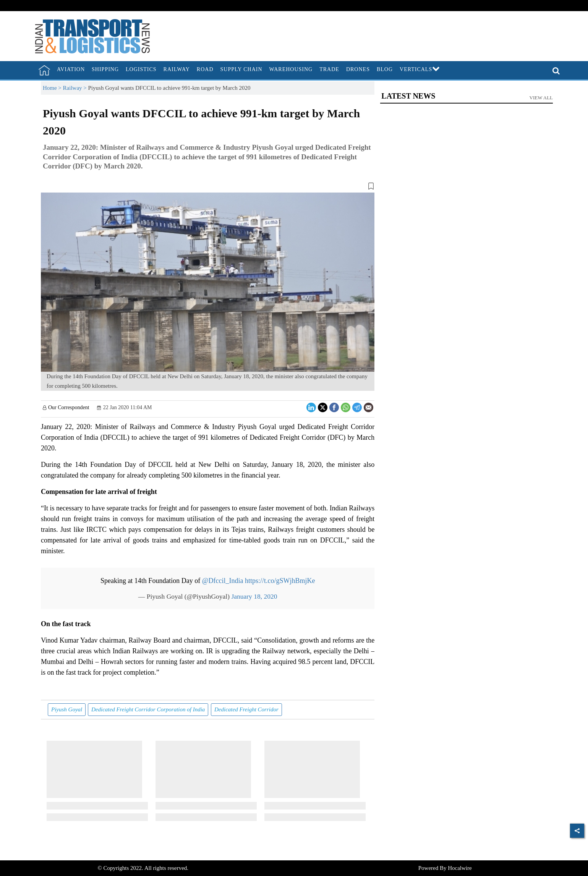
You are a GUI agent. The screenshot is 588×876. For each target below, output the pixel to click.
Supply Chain (241, 69)
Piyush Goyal (67, 709)
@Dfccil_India (223, 581)
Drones (358, 69)
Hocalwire (460, 868)
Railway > (76, 88)
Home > (53, 88)
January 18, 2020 (254, 596)
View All (541, 98)
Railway (177, 69)
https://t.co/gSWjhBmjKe (280, 581)
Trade (329, 69)
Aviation (71, 69)
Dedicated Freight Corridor (246, 709)
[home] (44, 70)
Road (205, 69)
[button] (208, 188)
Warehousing (291, 69)
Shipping (105, 69)
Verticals (420, 69)
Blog (385, 69)
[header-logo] (92, 36)
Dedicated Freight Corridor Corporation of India (148, 709)
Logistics (141, 69)
